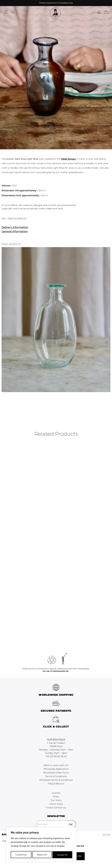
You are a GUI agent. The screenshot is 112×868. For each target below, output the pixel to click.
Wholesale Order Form (56, 803)
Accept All (62, 855)
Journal (56, 823)
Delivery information (15, 227)
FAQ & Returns (56, 814)
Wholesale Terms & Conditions (56, 810)
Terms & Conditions (56, 807)
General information (15, 231)
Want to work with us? (56, 796)
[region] (41, 845)
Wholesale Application (56, 799)
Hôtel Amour (69, 159)
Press (56, 827)
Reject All (42, 855)
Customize (21, 855)
